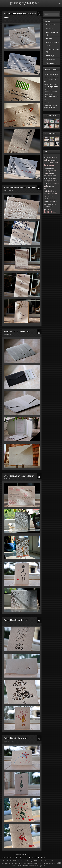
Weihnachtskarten (9, 623)
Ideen (47, 46)
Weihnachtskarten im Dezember (16, 620)
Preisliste (47, 92)
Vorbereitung (48, 96)
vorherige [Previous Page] (9, 857)
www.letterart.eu (54, 77)
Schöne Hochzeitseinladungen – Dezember (20, 187)
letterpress (50, 212)
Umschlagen (8, 335)
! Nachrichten (49, 25)
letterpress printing (48, 178)
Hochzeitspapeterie (9, 190)
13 (20, 857)
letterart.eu (49, 165)
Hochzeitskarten (54, 163)
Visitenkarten (8, 20)
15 (27, 857)
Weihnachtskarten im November (16, 738)
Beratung (48, 29)
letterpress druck (50, 186)
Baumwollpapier (48, 171)
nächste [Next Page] (37, 857)
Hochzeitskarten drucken (49, 168)
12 (17, 857)
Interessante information (52, 50)
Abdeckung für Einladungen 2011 (17, 332)
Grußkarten (8, 479)
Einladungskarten (48, 157)
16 (30, 857)
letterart (55, 178)
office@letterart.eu (53, 87)
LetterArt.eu (53, 108)
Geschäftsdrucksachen (52, 32)
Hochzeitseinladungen (50, 191)
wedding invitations (49, 181)
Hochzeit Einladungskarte (49, 155)
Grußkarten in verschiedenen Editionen (19, 476)
